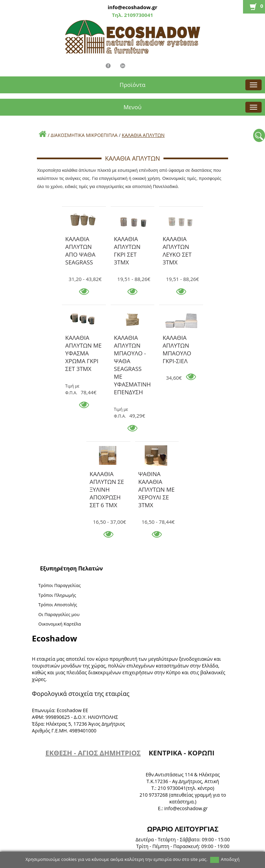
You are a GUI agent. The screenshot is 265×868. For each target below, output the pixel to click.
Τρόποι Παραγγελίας (59, 585)
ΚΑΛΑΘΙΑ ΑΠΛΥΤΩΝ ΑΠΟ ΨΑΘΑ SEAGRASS (80, 240)
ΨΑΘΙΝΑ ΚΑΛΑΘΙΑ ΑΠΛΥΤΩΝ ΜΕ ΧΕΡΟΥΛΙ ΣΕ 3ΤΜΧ (157, 475)
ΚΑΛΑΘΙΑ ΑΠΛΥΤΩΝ (143, 135)
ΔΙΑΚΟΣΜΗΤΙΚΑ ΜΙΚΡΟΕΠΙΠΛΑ (84, 135)
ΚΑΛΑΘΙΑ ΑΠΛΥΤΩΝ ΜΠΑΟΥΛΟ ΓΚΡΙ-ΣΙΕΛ (177, 339)
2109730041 (138, 15)
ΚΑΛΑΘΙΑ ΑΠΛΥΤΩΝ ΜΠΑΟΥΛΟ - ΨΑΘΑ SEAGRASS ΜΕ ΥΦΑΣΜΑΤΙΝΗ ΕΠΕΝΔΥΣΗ (132, 339)
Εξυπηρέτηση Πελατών (71, 568)
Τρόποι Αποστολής (58, 605)
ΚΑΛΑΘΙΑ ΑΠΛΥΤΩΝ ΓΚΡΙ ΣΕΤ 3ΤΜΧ (127, 240)
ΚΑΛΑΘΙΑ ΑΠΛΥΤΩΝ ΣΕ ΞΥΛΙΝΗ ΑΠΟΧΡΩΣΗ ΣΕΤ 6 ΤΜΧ (107, 475)
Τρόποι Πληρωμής (57, 595)
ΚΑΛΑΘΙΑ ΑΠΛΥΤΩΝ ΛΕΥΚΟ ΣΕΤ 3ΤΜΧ (177, 240)
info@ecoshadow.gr (132, 7)
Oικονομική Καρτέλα (60, 624)
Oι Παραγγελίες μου (59, 614)
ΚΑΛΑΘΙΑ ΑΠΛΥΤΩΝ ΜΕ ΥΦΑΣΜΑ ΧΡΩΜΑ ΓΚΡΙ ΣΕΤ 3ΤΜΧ (83, 339)
